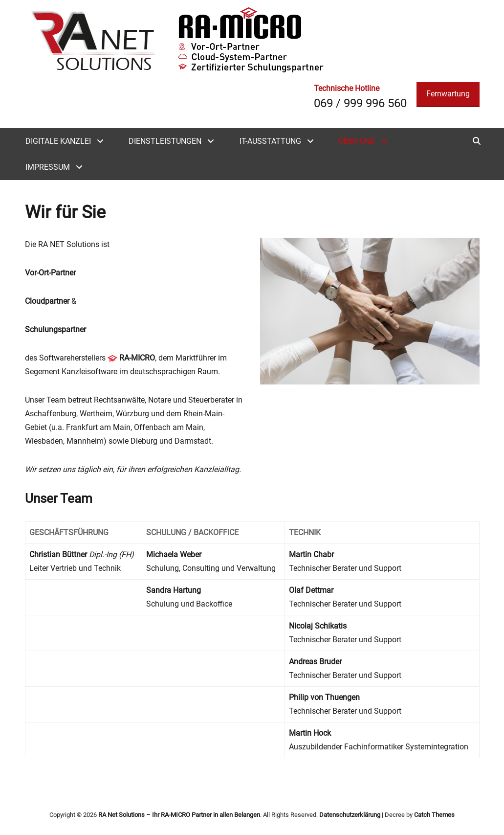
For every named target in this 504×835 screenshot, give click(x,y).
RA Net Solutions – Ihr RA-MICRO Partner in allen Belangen (179, 815)
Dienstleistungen (165, 141)
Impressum (48, 167)
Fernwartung (448, 94)
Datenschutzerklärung (350, 815)
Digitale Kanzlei (58, 141)
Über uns (357, 141)
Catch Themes (434, 815)
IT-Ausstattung (270, 141)
